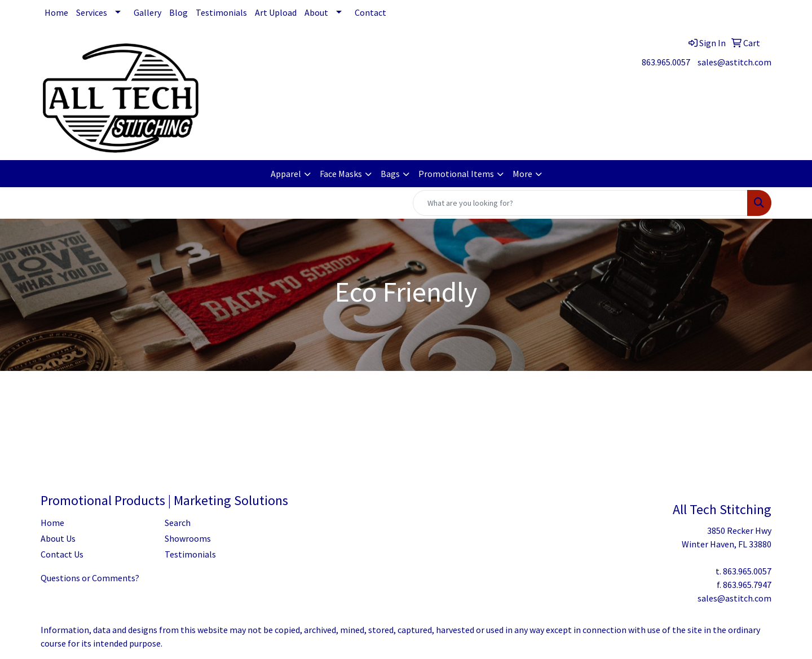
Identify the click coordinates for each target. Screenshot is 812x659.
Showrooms (188, 538)
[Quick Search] (580, 203)
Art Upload (276, 12)
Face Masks (341, 174)
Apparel (286, 174)
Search (178, 523)
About (316, 12)
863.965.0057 (666, 62)
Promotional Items (456, 174)
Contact (370, 12)
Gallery (147, 12)
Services (92, 12)
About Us (58, 538)
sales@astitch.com (734, 62)
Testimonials (221, 12)
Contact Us (62, 554)
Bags (390, 174)
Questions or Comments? (90, 578)
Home (56, 12)
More (522, 174)
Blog (178, 12)
